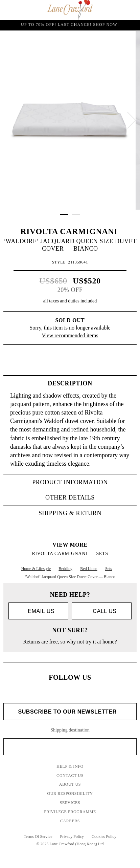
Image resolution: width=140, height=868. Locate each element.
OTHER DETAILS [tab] (89, 497)
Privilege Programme (70, 812)
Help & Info (70, 766)
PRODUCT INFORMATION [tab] (82, 482)
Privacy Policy (72, 837)
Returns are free (40, 642)
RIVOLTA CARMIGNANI (70, 231)
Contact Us (70, 776)
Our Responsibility (70, 793)
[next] (132, 120)
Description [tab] (90, 383)
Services (70, 803)
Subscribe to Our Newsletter (70, 712)
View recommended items (70, 335)
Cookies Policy (104, 837)
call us (101, 611)
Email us (38, 611)
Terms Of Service (38, 837)
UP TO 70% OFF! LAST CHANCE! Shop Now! (70, 25)
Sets (102, 554)
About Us (70, 784)
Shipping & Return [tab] (86, 513)
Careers (70, 821)
